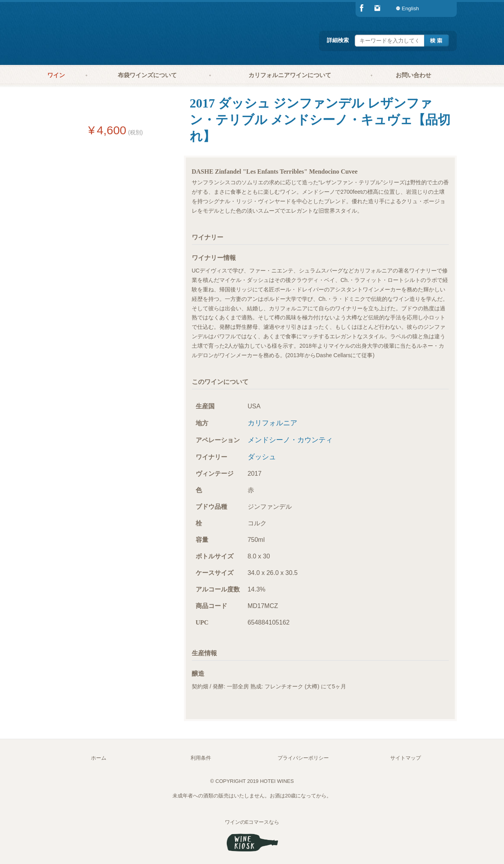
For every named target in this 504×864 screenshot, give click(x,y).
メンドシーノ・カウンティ (290, 440)
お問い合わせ (413, 75)
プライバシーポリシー (303, 758)
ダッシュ (262, 457)
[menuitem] (441, 8)
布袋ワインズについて (147, 75)
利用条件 (201, 758)
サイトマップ (406, 758)
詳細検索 (338, 40)
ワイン (56, 75)
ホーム (99, 758)
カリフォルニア (272, 423)
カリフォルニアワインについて (290, 75)
